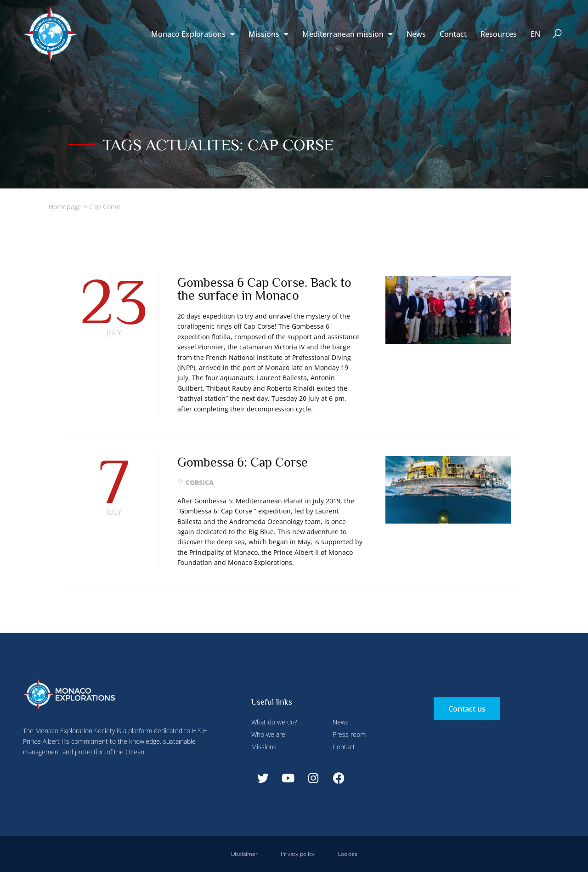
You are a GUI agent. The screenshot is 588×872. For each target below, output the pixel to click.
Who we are (268, 734)
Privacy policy (298, 854)
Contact (453, 34)
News (416, 34)
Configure (206, 20)
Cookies (348, 854)
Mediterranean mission (348, 34)
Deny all (254, 20)
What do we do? (274, 722)
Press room (349, 734)
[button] (557, 34)
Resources (499, 34)
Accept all (167, 216)
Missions (264, 747)
